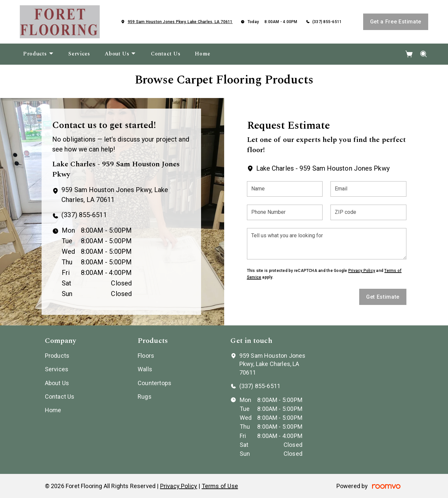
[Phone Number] (285, 212)
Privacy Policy (362, 271)
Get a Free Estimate (396, 22)
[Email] (368, 189)
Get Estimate (383, 297)
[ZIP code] (368, 212)
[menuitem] (38, 54)
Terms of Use (220, 486)
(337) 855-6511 (327, 22)
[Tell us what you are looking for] (327, 244)
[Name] (285, 189)
